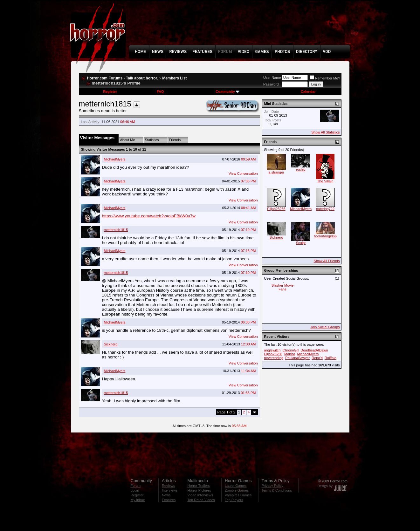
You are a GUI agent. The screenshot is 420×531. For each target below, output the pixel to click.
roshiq (301, 169)
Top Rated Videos (201, 500)
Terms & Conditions (277, 490)
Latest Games (236, 486)
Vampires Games (238, 495)
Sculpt (301, 243)
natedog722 (325, 209)
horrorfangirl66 (325, 236)
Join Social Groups (325, 327)
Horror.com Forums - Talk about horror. (122, 78)
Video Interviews (200, 495)
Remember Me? (325, 78)
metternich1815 (116, 230)
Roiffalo (330, 358)
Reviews (169, 486)
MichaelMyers (115, 159)
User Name (272, 78)
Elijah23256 (276, 209)
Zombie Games (237, 490)
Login (135, 490)
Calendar (308, 92)
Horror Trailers (198, 486)
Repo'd (317, 358)
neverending (274, 358)
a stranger (276, 172)
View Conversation (243, 174)
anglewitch (272, 350)
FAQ (160, 92)
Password (271, 84)
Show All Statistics (325, 132)
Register (110, 92)
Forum (136, 486)
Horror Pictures (199, 490)
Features (169, 500)
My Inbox (138, 500)
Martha (290, 354)
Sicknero (111, 344)
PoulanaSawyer (297, 358)
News (166, 495)
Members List (174, 78)
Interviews (170, 490)
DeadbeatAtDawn (314, 350)
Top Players (234, 500)
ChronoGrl (291, 350)
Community (227, 92)
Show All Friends (327, 261)
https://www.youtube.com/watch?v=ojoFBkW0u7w (149, 216)
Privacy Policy (272, 486)
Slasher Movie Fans (283, 287)
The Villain (325, 181)
